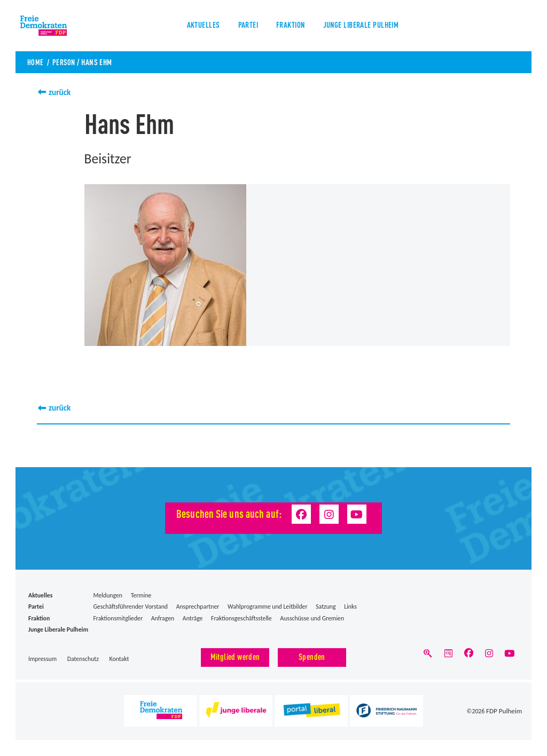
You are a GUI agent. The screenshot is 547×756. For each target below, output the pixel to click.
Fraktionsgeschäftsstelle (241, 618)
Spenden (312, 656)
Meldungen (108, 595)
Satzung (326, 607)
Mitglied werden (235, 656)
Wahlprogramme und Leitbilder (268, 607)
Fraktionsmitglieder (118, 618)
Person (65, 62)
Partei (244, 26)
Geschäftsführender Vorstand (130, 607)
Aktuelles (197, 26)
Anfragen (163, 618)
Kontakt (119, 659)
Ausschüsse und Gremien (312, 618)
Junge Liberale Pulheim (365, 26)
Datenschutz (83, 659)
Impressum (42, 659)
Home (36, 62)
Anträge (193, 618)
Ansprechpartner (198, 607)
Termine (141, 595)
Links (350, 607)
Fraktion (290, 26)
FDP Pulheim (506, 711)
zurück (60, 92)
